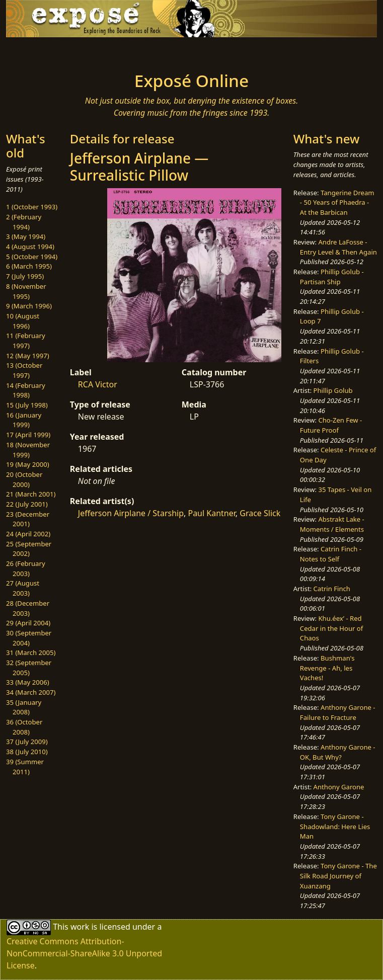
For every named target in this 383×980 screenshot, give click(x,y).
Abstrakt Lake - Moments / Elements (332, 524)
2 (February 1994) (24, 222)
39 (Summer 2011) (25, 767)
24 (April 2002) (28, 534)
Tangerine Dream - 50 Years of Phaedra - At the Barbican (337, 202)
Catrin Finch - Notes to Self (331, 554)
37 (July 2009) (27, 742)
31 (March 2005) (31, 652)
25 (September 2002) (29, 549)
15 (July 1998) (27, 405)
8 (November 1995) (26, 291)
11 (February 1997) (26, 341)
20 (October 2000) (24, 479)
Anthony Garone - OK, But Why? (338, 752)
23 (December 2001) (28, 519)
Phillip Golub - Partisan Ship (332, 277)
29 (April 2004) (28, 623)
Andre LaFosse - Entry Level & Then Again (338, 247)
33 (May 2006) (28, 682)
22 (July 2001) (27, 504)
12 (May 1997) (28, 356)
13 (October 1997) (24, 370)
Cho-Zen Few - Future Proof (331, 425)
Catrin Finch (332, 589)
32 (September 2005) (29, 668)
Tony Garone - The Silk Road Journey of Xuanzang (338, 876)
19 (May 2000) (28, 464)
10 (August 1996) (23, 321)
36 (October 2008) (24, 727)
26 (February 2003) (26, 568)
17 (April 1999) (28, 435)
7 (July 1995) (25, 276)
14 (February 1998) (26, 390)
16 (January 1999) (24, 420)
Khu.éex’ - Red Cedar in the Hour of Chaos (331, 628)
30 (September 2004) (29, 638)
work (80, 927)
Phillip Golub (333, 390)
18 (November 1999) (28, 450)
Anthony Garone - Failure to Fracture (338, 712)
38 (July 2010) (27, 752)
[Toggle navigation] (82, 51)
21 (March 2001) (31, 494)
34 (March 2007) (31, 692)
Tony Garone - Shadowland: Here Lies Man (335, 826)
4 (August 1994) (30, 247)
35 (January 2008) (24, 707)
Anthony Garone (339, 787)
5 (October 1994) (32, 257)
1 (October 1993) (32, 207)
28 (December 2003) (28, 608)
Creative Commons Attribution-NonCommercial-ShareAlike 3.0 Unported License (84, 953)
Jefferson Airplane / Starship (131, 513)
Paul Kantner (211, 513)
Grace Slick (260, 513)
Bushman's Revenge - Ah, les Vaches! (327, 668)
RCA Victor (98, 384)
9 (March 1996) (29, 306)
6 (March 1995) (29, 266)
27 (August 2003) (23, 588)
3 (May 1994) (26, 236)
